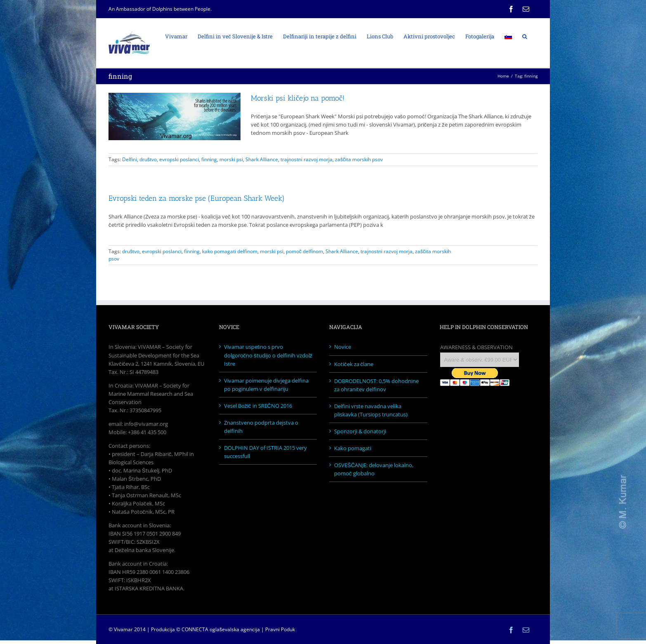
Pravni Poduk (280, 629)
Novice (343, 347)
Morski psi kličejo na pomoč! (298, 98)
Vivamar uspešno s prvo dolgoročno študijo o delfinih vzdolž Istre (268, 355)
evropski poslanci (179, 159)
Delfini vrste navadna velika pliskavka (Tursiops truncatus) (371, 410)
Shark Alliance (262, 159)
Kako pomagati (353, 448)
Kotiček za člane (354, 364)
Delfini (130, 159)
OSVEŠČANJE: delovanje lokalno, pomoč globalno (374, 469)
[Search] (525, 36)
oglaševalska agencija (235, 629)
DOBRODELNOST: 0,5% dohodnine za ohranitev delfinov (376, 385)
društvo (148, 159)
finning (209, 159)
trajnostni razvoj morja (306, 159)
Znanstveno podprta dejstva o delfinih (261, 427)
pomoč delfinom (304, 251)
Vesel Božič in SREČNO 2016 (258, 406)
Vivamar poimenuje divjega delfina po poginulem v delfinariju (266, 385)
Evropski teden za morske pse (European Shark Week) (197, 198)
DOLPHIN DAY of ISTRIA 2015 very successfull (265, 452)
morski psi (231, 159)
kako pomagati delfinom (230, 251)
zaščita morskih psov (359, 159)
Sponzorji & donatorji (360, 431)
